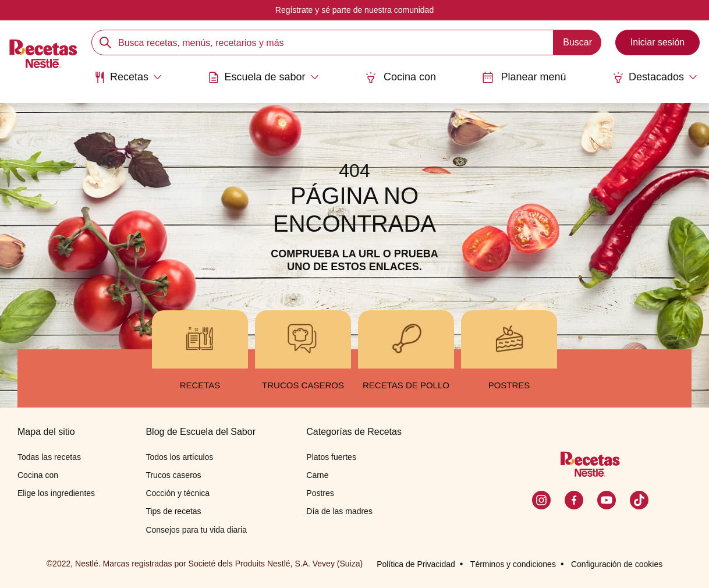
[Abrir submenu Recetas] (128, 77)
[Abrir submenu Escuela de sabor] (263, 77)
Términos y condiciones (513, 564)
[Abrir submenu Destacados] (655, 77)
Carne (317, 475)
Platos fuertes (331, 457)
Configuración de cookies (617, 564)
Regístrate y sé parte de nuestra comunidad (354, 10)
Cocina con (400, 77)
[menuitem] (128, 82)
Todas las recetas (49, 457)
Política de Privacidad (416, 564)
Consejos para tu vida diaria (196, 530)
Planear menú (524, 77)
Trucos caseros (173, 475)
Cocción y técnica (178, 493)
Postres (320, 493)
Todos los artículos (179, 457)
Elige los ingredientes (56, 493)
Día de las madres (339, 511)
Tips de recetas (173, 511)
